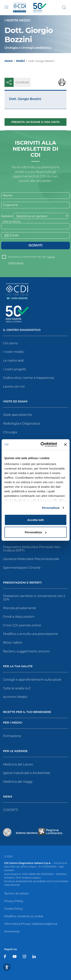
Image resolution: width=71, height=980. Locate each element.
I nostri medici (14, 352)
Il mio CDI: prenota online (22, 625)
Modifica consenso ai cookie (24, 916)
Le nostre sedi (13, 361)
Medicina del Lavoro (18, 764)
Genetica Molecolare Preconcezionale (31, 559)
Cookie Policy (13, 909)
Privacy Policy (14, 901)
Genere (7, 216)
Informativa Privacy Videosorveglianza (31, 924)
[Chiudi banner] (65, 444)
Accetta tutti (35, 520)
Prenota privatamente (20, 608)
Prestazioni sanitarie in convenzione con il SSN (34, 598)
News (8, 797)
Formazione (12, 736)
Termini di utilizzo (16, 893)
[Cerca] (64, 8)
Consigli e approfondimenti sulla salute (32, 680)
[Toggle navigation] (6, 7)
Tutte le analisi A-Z (17, 688)
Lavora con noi (14, 387)
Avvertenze (12, 931)
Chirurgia (10, 432)
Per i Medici (13, 723)
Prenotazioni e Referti (22, 583)
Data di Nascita (12, 221)
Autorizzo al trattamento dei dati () (31, 258)
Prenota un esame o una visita (35, 122)
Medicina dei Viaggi (18, 782)
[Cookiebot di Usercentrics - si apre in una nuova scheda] (42, 445)
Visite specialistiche (17, 415)
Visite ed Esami (15, 402)
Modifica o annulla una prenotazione (30, 634)
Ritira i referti (13, 643)
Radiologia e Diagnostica (22, 424)
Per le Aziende (15, 751)
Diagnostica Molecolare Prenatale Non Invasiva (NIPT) (32, 549)
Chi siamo (10, 343)
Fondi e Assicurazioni (19, 617)
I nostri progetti (15, 369)
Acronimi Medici (15, 697)
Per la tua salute (18, 666)
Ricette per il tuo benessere (27, 712)
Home (9, 61)
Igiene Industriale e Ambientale (27, 773)
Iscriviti (35, 245)
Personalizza (51, 508)
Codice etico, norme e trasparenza (28, 378)
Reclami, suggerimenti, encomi (26, 651)
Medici (21, 61)
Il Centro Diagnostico (22, 330)
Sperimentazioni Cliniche (22, 568)
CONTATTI (11, 810)
